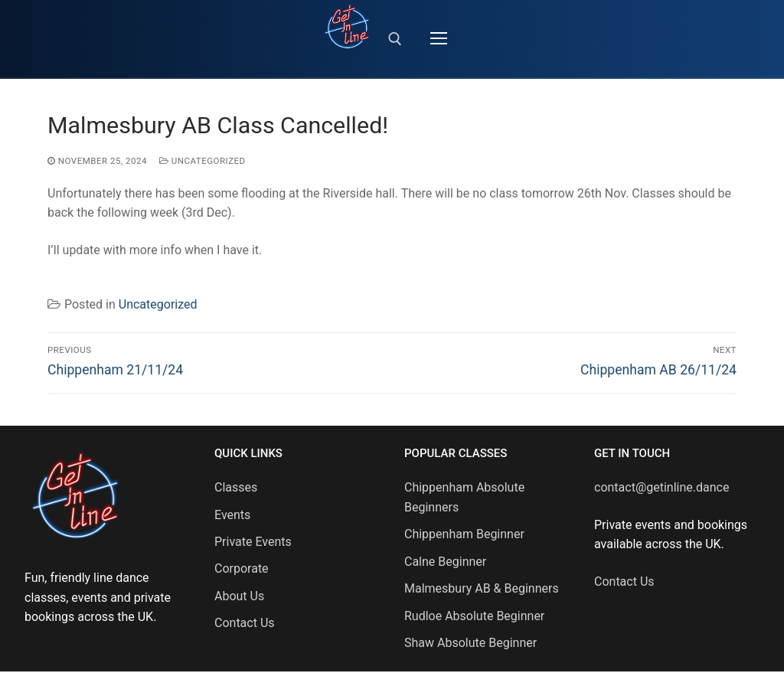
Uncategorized (203, 161)
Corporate (242, 568)
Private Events (253, 542)
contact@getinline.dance (661, 487)
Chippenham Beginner (464, 534)
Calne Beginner (445, 562)
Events (232, 515)
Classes (236, 487)
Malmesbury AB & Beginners (482, 588)
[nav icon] (439, 39)
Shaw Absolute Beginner (470, 643)
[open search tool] (395, 39)
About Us (239, 596)
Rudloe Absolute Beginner (474, 616)
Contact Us (245, 623)
